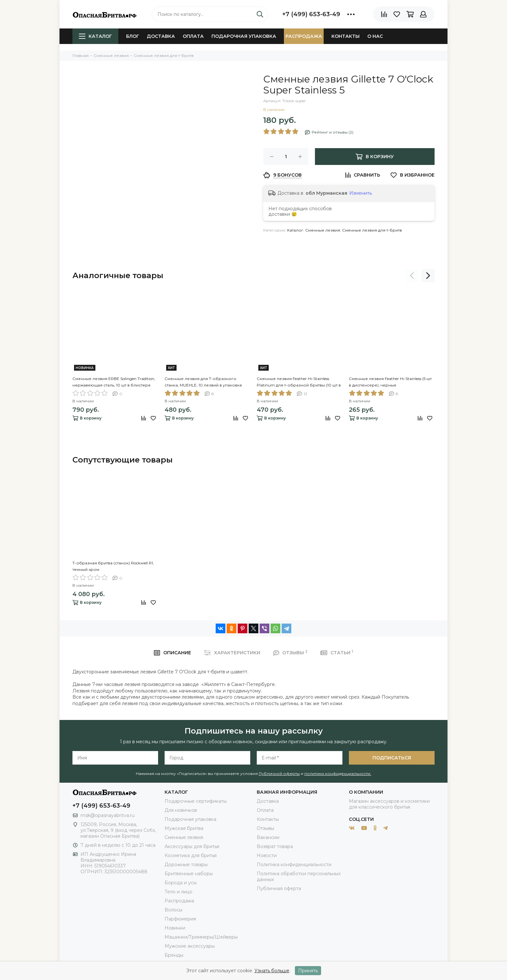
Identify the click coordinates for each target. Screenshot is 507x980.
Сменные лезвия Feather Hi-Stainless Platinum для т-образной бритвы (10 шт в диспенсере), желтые (299, 382)
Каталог (95, 36)
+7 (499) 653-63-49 (311, 14)
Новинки (175, 928)
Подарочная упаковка (244, 36)
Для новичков (181, 810)
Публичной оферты (279, 773)
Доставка (161, 36)
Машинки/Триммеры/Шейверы (201, 937)
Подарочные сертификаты (196, 801)
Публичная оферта (279, 888)
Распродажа (304, 36)
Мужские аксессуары (190, 946)
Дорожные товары (186, 865)
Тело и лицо (178, 892)
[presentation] (412, 276)
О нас (375, 36)
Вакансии (268, 837)
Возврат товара (275, 846)
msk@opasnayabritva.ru (108, 815)
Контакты (345, 36)
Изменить (361, 193)
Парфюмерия (180, 919)
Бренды (174, 955)
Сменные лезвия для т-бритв (372, 230)
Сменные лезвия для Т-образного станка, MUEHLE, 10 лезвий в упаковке (203, 382)
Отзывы (265, 828)
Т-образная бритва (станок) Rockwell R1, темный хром (113, 566)
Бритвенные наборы (189, 874)
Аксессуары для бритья (192, 846)
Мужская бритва (184, 828)
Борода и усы (181, 883)
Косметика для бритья (191, 855)
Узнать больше (272, 971)
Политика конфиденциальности (294, 865)
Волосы (173, 910)
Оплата (193, 36)
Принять (308, 971)
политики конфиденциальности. (338, 773)
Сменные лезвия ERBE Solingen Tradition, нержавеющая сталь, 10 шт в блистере (114, 382)
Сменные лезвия (323, 230)
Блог (133, 36)
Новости (267, 855)
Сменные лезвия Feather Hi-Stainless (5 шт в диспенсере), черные (390, 382)
